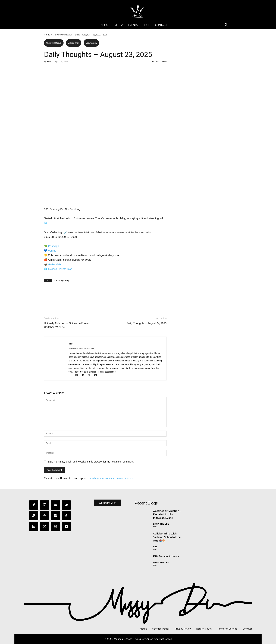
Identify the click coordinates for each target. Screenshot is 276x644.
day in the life (161, 524)
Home (47, 35)
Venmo (52, 251)
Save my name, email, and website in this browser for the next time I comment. (91, 462)
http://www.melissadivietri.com (81, 349)
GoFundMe (55, 264)
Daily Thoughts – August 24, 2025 (147, 323)
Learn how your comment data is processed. (112, 478)
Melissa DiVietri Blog (60, 269)
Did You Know (74, 43)
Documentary (91, 43)
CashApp (54, 246)
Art (155, 547)
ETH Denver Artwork (166, 557)
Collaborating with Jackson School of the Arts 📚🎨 (167, 538)
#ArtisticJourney (62, 280)
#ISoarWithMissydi (62, 35)
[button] (226, 25)
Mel (49, 61)
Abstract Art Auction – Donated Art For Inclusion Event (167, 515)
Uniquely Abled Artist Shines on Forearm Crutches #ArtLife (68, 325)
